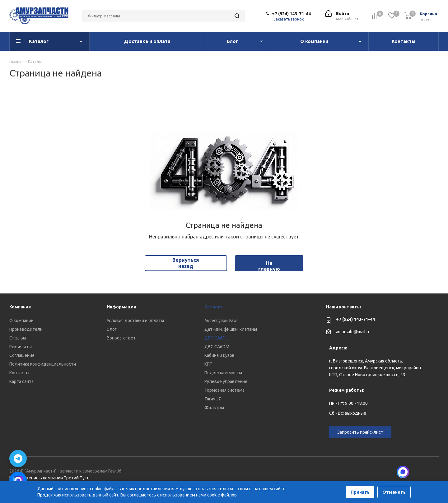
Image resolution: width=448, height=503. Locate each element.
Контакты (19, 373)
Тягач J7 (213, 399)
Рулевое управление (226, 381)
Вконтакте (418, 472)
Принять (360, 492)
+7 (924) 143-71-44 (291, 14)
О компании (21, 321)
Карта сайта (21, 381)
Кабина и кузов (219, 355)
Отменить (394, 492)
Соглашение (22, 355)
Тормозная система (224, 390)
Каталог (214, 307)
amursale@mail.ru (353, 332)
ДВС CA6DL (216, 338)
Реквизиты (21, 347)
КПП (208, 364)
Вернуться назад (186, 263)
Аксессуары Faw (221, 321)
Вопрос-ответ (121, 338)
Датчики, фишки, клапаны (231, 329)
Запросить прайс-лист (360, 432)
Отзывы (18, 338)
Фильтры (214, 408)
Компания (20, 307)
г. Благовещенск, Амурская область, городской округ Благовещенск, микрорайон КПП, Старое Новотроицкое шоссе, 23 (375, 368)
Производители (26, 329)
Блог (112, 329)
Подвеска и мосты (223, 373)
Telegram (434, 472)
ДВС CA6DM (217, 347)
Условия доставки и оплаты (135, 321)
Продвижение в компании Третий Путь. (50, 478)
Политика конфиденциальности (43, 364)
